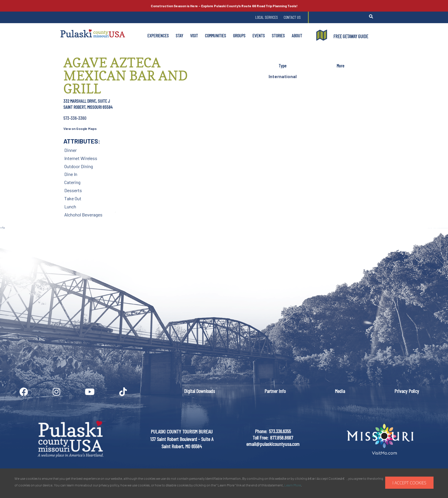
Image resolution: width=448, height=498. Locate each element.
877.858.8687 (282, 438)
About (297, 35)
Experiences (158, 35)
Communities (215, 35)
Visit (194, 35)
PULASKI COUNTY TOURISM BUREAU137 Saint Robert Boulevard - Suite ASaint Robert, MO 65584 (182, 439)
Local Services (267, 17)
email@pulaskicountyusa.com (273, 444)
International (283, 76)
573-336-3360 (75, 118)
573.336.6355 (280, 431)
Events (259, 35)
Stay (179, 35)
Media (340, 391)
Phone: (261, 431)
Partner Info (275, 391)
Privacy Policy (407, 391)
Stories (278, 35)
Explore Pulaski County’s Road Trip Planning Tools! (224, 6)
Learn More (293, 485)
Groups (239, 35)
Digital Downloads (200, 391)
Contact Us (292, 17)
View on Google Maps (80, 128)
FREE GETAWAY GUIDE (351, 36)
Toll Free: (260, 438)
